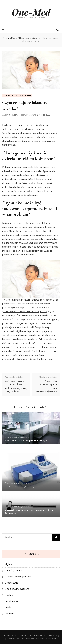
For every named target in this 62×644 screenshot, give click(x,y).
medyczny (14, 115)
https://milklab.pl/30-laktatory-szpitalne (25, 312)
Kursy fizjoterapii (13, 571)
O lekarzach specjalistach (18, 577)
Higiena (8, 564)
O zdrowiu (10, 595)
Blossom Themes (20, 639)
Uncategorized (12, 601)
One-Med (31, 12)
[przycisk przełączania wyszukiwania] (58, 30)
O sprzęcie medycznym (17, 96)
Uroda (8, 607)
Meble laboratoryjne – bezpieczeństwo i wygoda (27, 440)
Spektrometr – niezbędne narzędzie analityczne (27, 487)
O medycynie (11, 583)
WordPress (51, 639)
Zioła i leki (10, 613)
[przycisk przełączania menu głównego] (4, 30)
